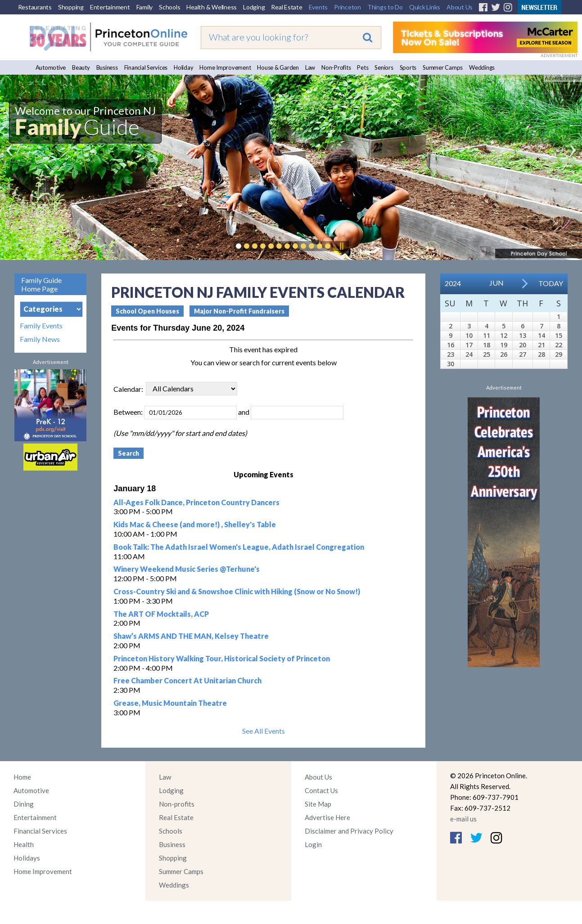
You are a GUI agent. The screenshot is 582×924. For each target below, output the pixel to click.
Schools (169, 7)
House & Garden (278, 67)
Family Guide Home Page (41, 284)
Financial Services (146, 67)
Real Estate (286, 7)
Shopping (71, 7)
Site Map (318, 804)
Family (145, 7)
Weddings (482, 67)
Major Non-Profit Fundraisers (239, 311)
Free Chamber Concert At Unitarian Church (187, 680)
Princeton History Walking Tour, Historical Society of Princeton (222, 658)
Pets (363, 67)
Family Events (41, 326)
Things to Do (385, 7)
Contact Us (321, 790)
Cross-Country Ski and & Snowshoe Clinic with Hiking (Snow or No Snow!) (237, 591)
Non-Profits (336, 67)
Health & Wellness (212, 7)
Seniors (384, 67)
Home (22, 777)
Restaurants (35, 7)
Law (310, 67)
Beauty (81, 67)
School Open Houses (147, 311)
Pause (341, 246)
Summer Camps (443, 67)
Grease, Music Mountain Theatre (170, 703)
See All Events (264, 731)
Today (551, 283)
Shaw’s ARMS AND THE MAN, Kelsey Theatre (191, 636)
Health (24, 844)
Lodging (254, 7)
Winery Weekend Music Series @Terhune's (187, 569)
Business (107, 67)
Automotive (51, 67)
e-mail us (463, 819)
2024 (453, 283)
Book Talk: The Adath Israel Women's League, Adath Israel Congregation (239, 547)
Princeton (347, 7)
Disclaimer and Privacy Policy (349, 831)
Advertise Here (327, 817)
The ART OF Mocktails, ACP (161, 614)
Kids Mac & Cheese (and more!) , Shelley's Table (195, 524)
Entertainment (110, 7)
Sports (408, 67)
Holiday (183, 67)
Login (313, 844)
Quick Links (425, 7)
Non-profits (177, 804)
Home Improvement (225, 67)
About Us (460, 7)
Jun (496, 283)
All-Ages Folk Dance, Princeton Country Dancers (196, 502)
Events (318, 7)
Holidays (27, 858)
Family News (40, 339)
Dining (24, 804)
